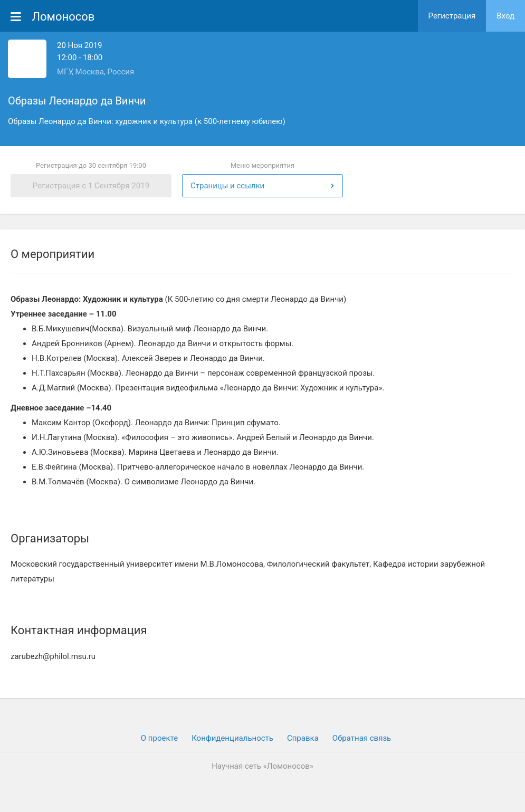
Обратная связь (362, 738)
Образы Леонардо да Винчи (77, 101)
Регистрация (452, 16)
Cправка (303, 738)
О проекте (159, 738)
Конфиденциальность (232, 738)
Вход (505, 16)
